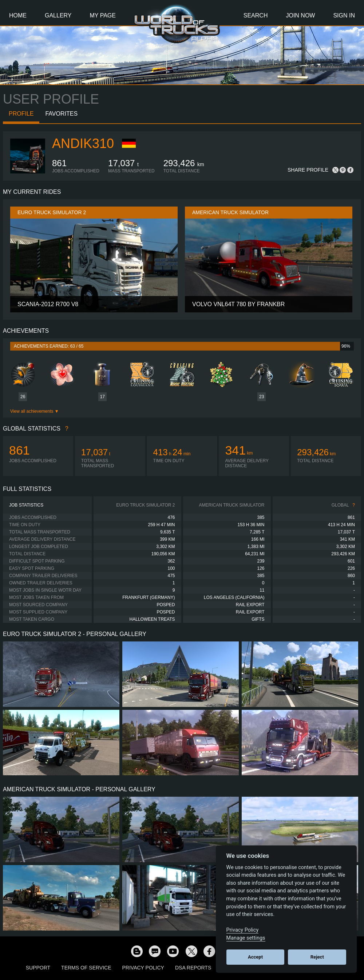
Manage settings (246, 938)
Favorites (61, 114)
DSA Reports (193, 968)
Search (256, 15)
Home (18, 15)
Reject (317, 957)
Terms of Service (86, 968)
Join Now (300, 15)
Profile (21, 114)
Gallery (58, 15)
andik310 (83, 143)
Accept (255, 957)
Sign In (344, 15)
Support (38, 968)
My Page (103, 15)
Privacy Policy (143, 968)
